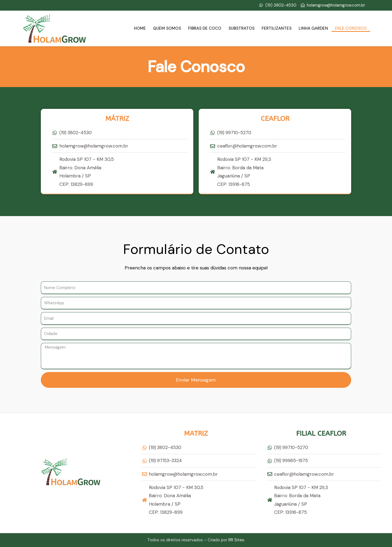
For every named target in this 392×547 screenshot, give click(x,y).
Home (140, 28)
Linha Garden (313, 28)
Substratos (241, 28)
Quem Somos (167, 28)
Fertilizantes (277, 28)
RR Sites (236, 540)
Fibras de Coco (205, 28)
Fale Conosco (351, 28)
